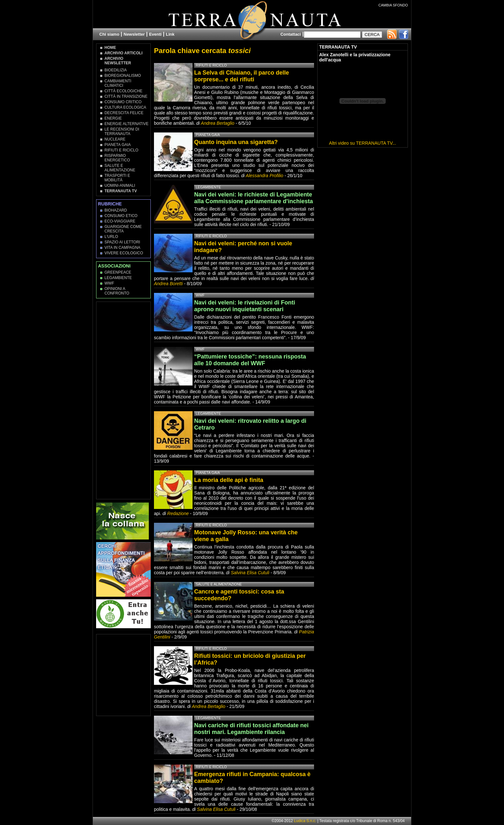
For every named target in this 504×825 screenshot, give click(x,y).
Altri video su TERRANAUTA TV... (363, 143)
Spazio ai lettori (122, 242)
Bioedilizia (116, 70)
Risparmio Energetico (117, 158)
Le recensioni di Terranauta (122, 131)
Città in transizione (126, 96)
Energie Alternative (126, 124)
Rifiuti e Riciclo (121, 150)
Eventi (155, 34)
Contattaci (291, 34)
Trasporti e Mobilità (117, 178)
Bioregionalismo (123, 76)
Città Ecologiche (123, 91)
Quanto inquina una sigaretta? (236, 142)
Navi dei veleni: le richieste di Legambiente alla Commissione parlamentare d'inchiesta (253, 198)
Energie (113, 118)
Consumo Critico (123, 102)
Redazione (179, 513)
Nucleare (115, 139)
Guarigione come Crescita (123, 229)
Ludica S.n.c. (305, 821)
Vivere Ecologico (124, 253)
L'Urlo (111, 237)
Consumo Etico (121, 216)
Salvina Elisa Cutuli (250, 573)
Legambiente (118, 278)
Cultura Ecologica (125, 107)
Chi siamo (109, 34)
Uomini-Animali (120, 186)
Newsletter (134, 34)
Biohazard (116, 210)
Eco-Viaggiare (120, 221)
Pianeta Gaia (118, 145)
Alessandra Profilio (265, 176)
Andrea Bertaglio (218, 123)
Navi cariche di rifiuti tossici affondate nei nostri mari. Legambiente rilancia (251, 729)
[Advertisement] (124, 400)
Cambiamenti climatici (118, 83)
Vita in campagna (122, 248)
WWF (109, 283)
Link (170, 34)
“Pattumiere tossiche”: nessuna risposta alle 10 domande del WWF (250, 360)
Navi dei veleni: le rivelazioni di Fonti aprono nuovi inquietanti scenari (245, 306)
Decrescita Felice (124, 113)
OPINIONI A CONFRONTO (117, 291)
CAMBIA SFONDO (393, 5)
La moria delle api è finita (229, 480)
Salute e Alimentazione (120, 168)
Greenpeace (118, 272)
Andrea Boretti (168, 284)
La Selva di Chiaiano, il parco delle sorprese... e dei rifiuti (242, 76)
